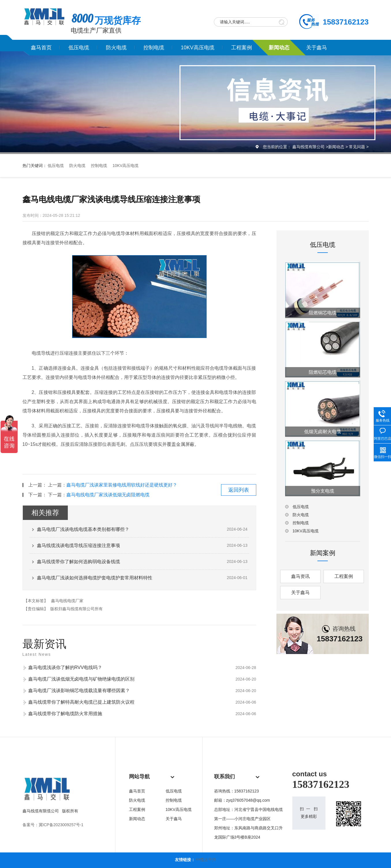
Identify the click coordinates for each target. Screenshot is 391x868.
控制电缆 (154, 48)
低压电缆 (79, 48)
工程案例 (242, 48)
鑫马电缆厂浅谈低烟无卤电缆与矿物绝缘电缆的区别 (81, 679)
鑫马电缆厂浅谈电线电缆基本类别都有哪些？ (83, 529)
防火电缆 (116, 48)
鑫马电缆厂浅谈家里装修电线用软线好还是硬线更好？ (122, 485)
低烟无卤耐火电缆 (323, 432)
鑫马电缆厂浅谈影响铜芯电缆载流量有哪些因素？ (79, 691)
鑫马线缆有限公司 (308, 147)
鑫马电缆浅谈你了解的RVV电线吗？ (65, 667)
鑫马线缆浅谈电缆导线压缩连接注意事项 (78, 545)
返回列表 (239, 490)
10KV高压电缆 (198, 48)
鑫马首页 (41, 48)
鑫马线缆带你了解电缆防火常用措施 (65, 714)
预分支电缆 (323, 491)
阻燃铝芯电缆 (323, 372)
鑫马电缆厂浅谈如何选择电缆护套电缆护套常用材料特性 (95, 578)
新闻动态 (279, 48)
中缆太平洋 (206, 860)
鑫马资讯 (300, 576)
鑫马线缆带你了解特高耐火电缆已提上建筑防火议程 (81, 702)
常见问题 (357, 147)
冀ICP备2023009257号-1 (61, 825)
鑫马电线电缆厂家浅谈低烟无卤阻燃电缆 (108, 495)
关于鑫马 (317, 48)
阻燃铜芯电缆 (323, 313)
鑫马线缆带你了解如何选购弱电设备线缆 (78, 562)
